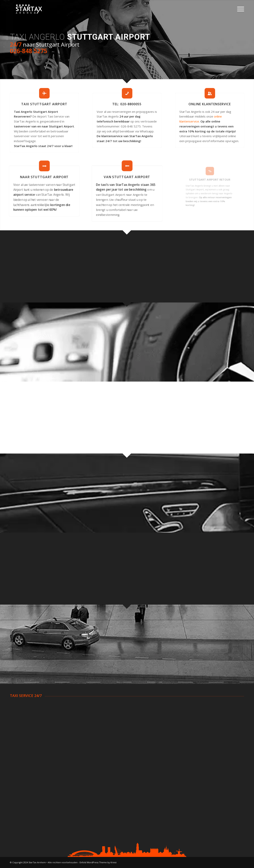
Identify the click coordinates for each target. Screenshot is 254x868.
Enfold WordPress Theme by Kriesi (98, 862)
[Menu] (239, 9)
